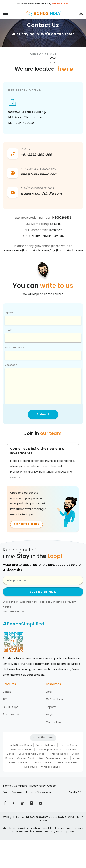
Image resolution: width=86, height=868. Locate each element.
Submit (43, 414)
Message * (11, 365)
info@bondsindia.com (39, 174)
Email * (9, 330)
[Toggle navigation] (6, 13)
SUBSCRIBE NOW (43, 592)
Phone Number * (14, 348)
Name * (9, 313)
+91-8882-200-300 (36, 155)
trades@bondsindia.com (41, 193)
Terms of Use (16, 612)
